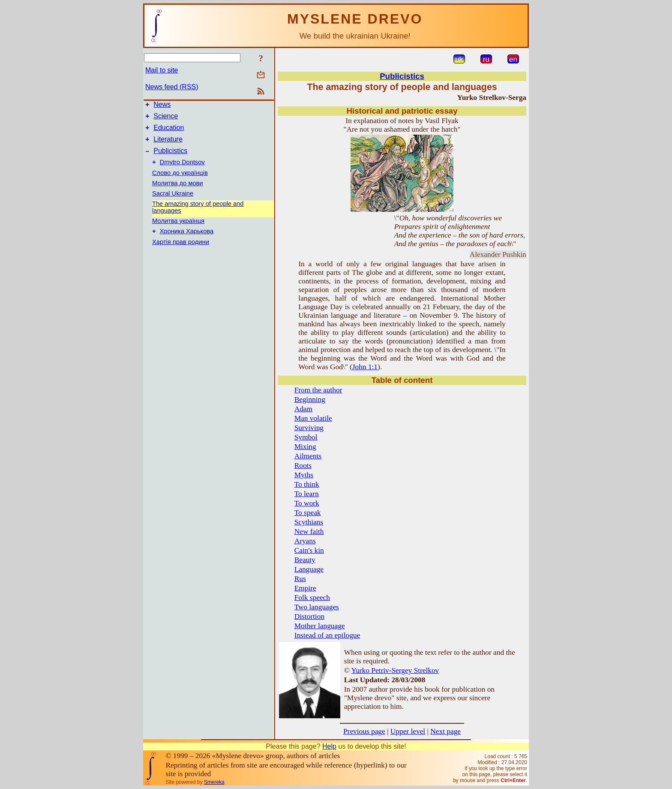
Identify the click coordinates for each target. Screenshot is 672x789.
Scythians (309, 522)
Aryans (305, 541)
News (162, 106)
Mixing (305, 447)
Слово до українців (180, 181)
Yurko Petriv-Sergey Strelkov (395, 670)
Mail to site (162, 70)
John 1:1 (365, 367)
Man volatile (313, 418)
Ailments (308, 456)
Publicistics (170, 157)
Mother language (320, 626)
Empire (305, 588)
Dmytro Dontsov (182, 170)
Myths (304, 475)
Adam (303, 409)
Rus (300, 579)
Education (169, 131)
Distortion (309, 616)
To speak (308, 513)
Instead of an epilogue (327, 635)
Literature (168, 144)
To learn (307, 494)
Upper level (408, 731)
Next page (445, 731)
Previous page (364, 731)
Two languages (317, 607)
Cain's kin (309, 550)
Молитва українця (178, 229)
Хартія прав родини (181, 251)
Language (309, 569)
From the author (318, 390)
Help (329, 746)
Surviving (309, 428)
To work (307, 503)
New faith (309, 532)
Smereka (214, 782)
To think (307, 484)
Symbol (306, 437)
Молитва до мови (177, 191)
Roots (303, 465)
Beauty (305, 560)
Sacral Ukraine (173, 201)
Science (166, 119)
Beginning (310, 399)
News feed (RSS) (172, 87)
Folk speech (312, 598)
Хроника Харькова (187, 240)
